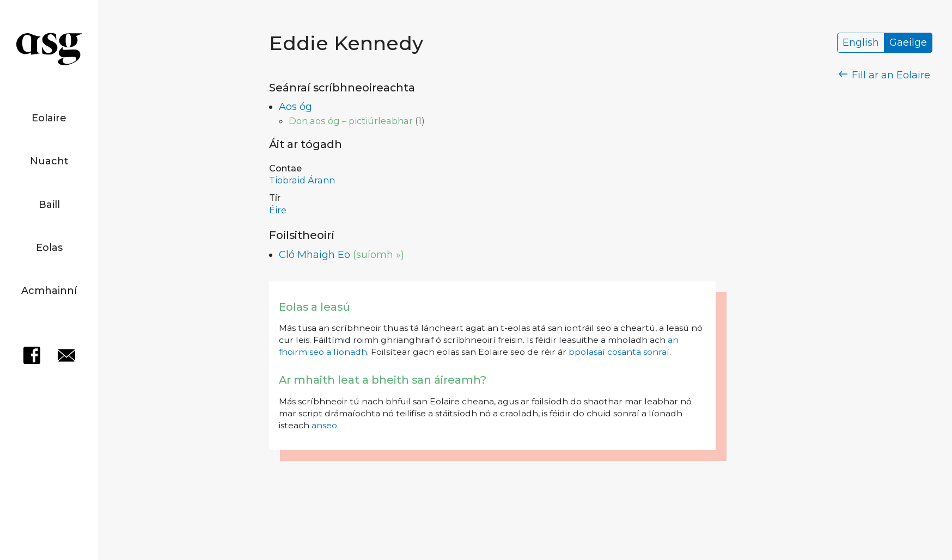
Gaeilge (908, 43)
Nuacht (49, 161)
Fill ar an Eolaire (885, 75)
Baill (49, 205)
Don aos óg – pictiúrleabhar (351, 121)
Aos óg (295, 107)
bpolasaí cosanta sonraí (619, 352)
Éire (278, 210)
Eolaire (49, 118)
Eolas (49, 248)
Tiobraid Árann (302, 180)
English (861, 43)
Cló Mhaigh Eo (315, 255)
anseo (324, 425)
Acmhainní (49, 291)
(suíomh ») (379, 255)
